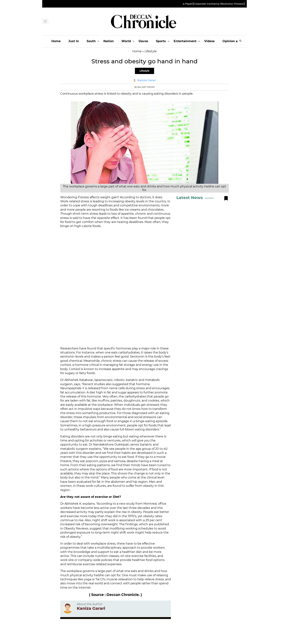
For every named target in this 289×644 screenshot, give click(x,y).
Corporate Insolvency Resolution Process (219, 4)
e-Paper (188, 4)
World (126, 41)
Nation (109, 41)
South (91, 41)
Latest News (190, 198)
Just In (74, 41)
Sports (161, 41)
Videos (209, 41)
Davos (143, 41)
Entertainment (185, 41)
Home (56, 41)
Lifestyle (144, 71)
